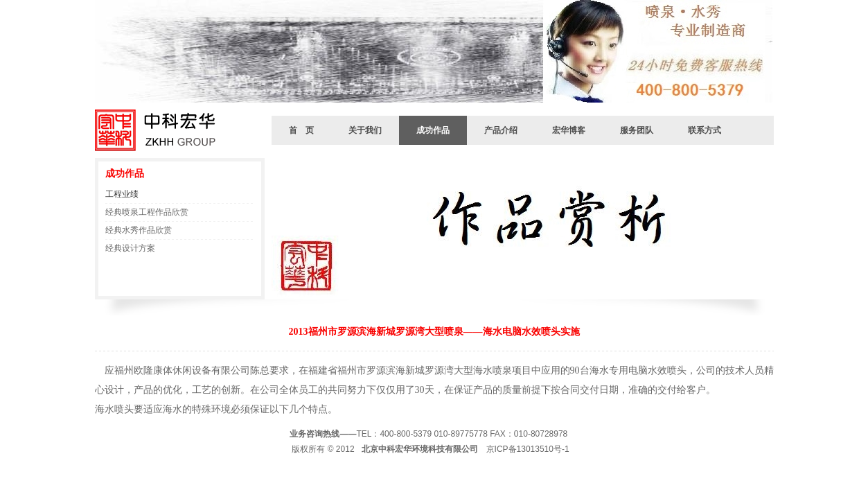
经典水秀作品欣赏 (139, 230)
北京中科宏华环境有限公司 (161, 130)
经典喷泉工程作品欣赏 (147, 212)
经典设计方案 (130, 248)
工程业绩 (122, 194)
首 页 (301, 130)
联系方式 (705, 130)
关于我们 (365, 130)
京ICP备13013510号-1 (528, 449)
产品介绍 (501, 130)
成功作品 (433, 130)
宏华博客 (569, 130)
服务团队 (637, 130)
